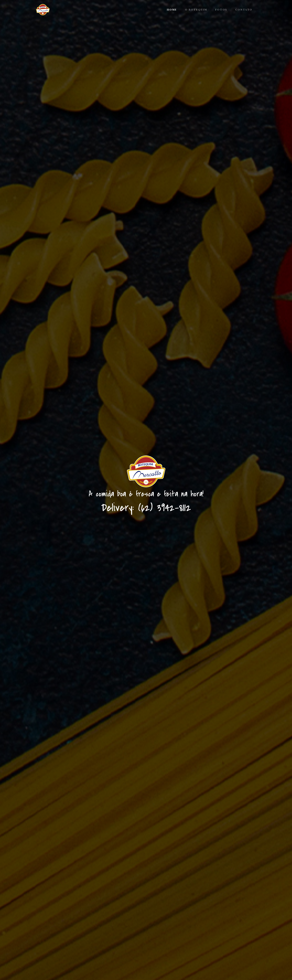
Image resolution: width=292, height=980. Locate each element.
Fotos (221, 9)
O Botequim (196, 9)
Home (172, 9)
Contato (244, 9)
